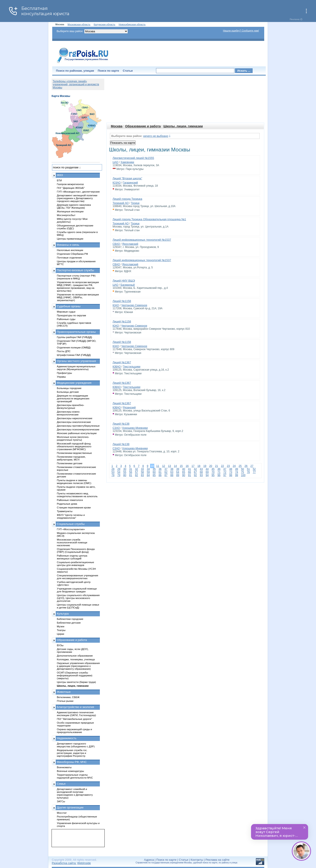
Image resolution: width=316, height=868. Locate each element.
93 (201, 475)
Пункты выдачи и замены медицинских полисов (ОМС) (74, 482)
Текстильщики (132, 367)
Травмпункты (65, 511)
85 (154, 475)
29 (119, 469)
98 (231, 475)
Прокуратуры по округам (71, 315)
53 (113, 472)
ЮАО (116, 305)
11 (158, 466)
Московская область (79, 24)
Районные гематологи (70, 500)
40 (184, 469)
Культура (63, 614)
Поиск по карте (108, 71)
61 (160, 472)
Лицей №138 (121, 424)
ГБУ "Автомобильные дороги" (75, 719)
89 (178, 475)
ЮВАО (117, 367)
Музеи (61, 626)
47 (225, 469)
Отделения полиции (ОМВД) (74, 347)
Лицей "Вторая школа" (127, 178)
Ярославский (130, 244)
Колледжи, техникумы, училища (76, 659)
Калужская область (104, 24)
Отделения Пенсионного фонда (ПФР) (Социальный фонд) (76, 550)
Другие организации (70, 807)
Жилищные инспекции (70, 211)
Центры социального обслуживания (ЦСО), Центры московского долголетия (78, 598)
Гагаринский (130, 183)
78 (113, 475)
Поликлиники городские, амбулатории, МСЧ (71, 458)
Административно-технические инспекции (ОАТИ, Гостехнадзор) (76, 714)
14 (175, 466)
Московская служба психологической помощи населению (72, 542)
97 (225, 475)
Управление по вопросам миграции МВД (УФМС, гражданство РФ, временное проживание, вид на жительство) (78, 286)
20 (211, 466)
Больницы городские (69, 388)
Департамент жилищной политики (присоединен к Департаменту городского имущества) (77, 198)
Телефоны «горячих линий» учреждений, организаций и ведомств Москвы (76, 84)
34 (148, 469)
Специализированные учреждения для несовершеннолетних (77, 577)
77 (254, 472)
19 (205, 466)
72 (225, 472)
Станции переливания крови (74, 507)
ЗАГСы (61, 801)
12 (164, 466)
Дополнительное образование (75, 656)
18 (199, 466)
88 (172, 475)
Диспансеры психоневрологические (78, 429)
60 (154, 472)
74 (236, 472)
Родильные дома (67, 504)
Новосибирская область (132, 24)
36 (160, 469)
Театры (61, 630)
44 (207, 469)
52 (254, 469)
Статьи (128, 71)
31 (130, 469)
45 (213, 469)
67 (195, 472)
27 (252, 466)
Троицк (135, 203)
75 (242, 472)
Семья (61, 784)
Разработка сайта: (64, 863)
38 (172, 469)
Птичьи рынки (65, 701)
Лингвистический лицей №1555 (133, 158)
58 (142, 472)
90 (184, 475)
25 (240, 466)
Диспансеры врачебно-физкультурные (71, 406)
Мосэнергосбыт (66, 215)
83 (142, 475)
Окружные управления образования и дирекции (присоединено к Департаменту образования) (78, 666)
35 (154, 469)
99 (236, 475)
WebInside (84, 863)
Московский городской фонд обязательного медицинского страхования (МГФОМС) (74, 446)
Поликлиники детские (70, 463)
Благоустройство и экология (75, 707)
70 (213, 472)
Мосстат (62, 813)
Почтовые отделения (69, 257)
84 (148, 475)
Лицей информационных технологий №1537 (142, 240)
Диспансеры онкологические (74, 422)
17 (193, 466)
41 (189, 469)
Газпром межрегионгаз (70, 184)
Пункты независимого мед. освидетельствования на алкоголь (77, 495)
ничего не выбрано (156, 136)
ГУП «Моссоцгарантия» (71, 529)
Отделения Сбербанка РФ (72, 254)
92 (195, 475)
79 (119, 475)
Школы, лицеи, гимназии (183, 126)
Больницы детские (68, 392)
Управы (61, 377)
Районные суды (66, 319)
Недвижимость (67, 738)
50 (242, 469)
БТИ (59, 180)
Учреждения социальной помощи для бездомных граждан (77, 590)
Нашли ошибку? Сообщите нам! (241, 31)
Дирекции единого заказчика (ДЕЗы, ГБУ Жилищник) (74, 206)
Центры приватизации (70, 239)
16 (187, 466)
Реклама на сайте (217, 860)
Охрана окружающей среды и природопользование (74, 731)
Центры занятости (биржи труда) (76, 682)
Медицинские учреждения (74, 383)
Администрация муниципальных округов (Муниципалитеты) (76, 368)
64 (178, 472)
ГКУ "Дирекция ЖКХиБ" (71, 188)
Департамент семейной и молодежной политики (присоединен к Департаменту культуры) (75, 793)
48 (231, 469)
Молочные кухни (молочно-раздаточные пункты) (73, 438)
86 (160, 475)
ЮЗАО (117, 183)
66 (189, 472)
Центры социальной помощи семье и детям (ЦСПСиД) (78, 606)
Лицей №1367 (122, 362)
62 (166, 472)
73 (231, 472)
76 (248, 472)
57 (136, 472)
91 (189, 475)
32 (136, 469)
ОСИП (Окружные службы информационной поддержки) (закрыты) (75, 675)
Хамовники (127, 162)
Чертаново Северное (134, 305)
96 (219, 475)
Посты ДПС (64, 351)
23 (228, 466)
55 (125, 472)
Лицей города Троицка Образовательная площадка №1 (149, 219)
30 (125, 469)
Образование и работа (143, 126)
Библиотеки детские (69, 623)
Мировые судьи (66, 312)
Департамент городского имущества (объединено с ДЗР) (76, 745)
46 (219, 469)
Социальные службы (71, 524)
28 (113, 469)
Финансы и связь (68, 245)
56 (130, 472)
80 (125, 475)
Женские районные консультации (77, 433)
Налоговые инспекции (70, 250)
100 (243, 475)
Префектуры (64, 373)
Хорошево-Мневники (135, 428)
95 (213, 475)
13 (169, 466)
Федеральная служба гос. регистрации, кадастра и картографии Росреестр (72, 753)
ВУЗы (60, 645)
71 (219, 472)
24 (234, 466)
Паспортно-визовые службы (75, 270)
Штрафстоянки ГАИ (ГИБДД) (74, 355)
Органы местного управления (76, 361)
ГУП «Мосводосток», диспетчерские (78, 192)
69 (207, 472)
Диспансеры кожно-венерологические (68, 413)
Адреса (149, 860)
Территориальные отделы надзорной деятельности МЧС (75, 776)
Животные (64, 692)
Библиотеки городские (70, 619)
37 (166, 469)
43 (201, 469)
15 (181, 466)
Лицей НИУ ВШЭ (124, 281)
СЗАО (116, 428)
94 (207, 475)
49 (236, 469)
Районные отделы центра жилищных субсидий (72, 557)
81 (130, 475)
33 (142, 469)
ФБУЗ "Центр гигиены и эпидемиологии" (71, 516)
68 (201, 472)
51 (248, 469)
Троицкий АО (121, 203)
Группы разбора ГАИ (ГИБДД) (75, 337)
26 (246, 466)
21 (216, 466)
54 (119, 472)
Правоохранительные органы (76, 332)
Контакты (197, 860)
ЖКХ (60, 175)
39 (178, 469)
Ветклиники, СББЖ (68, 697)
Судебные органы (69, 306)
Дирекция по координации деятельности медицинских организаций (73, 398)
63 (172, 472)
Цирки (60, 634)
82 (136, 475)
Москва (117, 126)
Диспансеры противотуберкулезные (78, 426)
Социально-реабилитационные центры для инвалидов (75, 564)
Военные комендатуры (70, 771)
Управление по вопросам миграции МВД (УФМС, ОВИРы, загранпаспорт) (78, 297)
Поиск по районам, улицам (75, 71)
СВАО (116, 244)
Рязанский (129, 408)
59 (148, 472)
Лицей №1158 (122, 301)
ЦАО (115, 162)
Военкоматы (64, 767)
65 (184, 472)
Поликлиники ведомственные (74, 453)
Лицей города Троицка (127, 199)
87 (166, 475)
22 (222, 466)
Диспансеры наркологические (75, 418)
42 (195, 469)
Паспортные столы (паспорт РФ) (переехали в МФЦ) (76, 277)
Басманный (128, 285)
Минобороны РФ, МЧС (72, 762)
